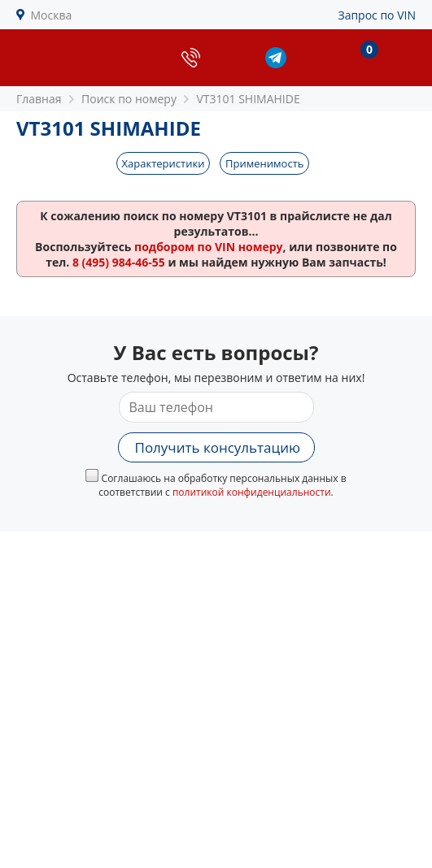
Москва (52, 15)
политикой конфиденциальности (252, 492)
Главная (39, 99)
